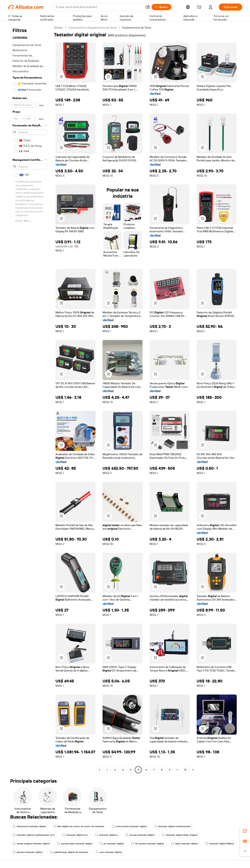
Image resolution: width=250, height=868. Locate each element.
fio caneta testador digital (148, 844)
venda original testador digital (31, 844)
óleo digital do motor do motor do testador (79, 826)
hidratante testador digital (29, 826)
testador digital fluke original (180, 835)
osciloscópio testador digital (75, 844)
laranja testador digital (140, 835)
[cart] (200, 8)
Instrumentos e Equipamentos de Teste (93, 28)
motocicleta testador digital (129, 826)
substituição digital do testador (69, 852)
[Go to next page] (193, 770)
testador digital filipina (220, 844)
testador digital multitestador (172, 826)
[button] (148, 7)
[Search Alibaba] (99, 7)
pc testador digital (112, 844)
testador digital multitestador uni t (34, 835)
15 (185, 770)
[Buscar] (161, 7)
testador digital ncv (75, 835)
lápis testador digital (185, 844)
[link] (245, 831)
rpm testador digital (109, 852)
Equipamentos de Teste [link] (137, 28)
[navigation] (30, 399)
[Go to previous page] (99, 770)
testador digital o (107, 835)
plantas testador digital (28, 852)
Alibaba (58, 28)
